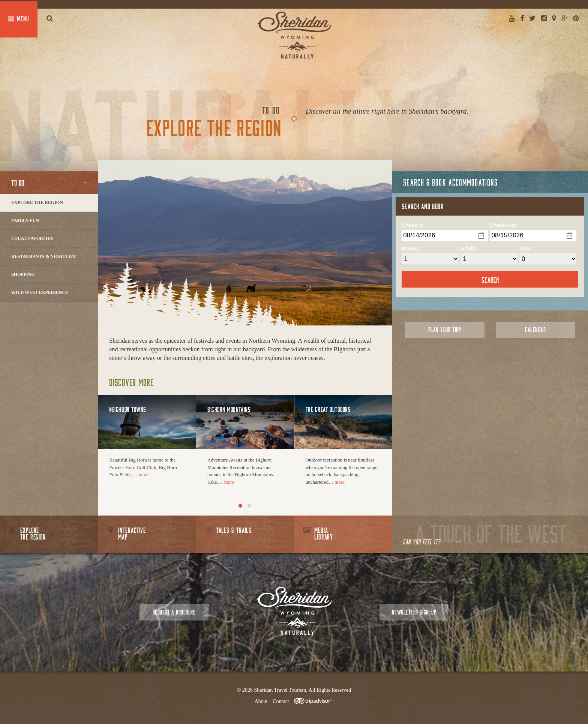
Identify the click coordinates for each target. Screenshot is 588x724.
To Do (18, 183)
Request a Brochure (174, 612)
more (144, 474)
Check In (412, 225)
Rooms (410, 249)
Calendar (535, 330)
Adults (469, 249)
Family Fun (25, 220)
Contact (281, 701)
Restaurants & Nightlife (43, 256)
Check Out (503, 225)
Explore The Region (37, 202)
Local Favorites (32, 238)
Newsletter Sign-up (414, 612)
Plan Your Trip (445, 330)
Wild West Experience (40, 292)
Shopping (23, 274)
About (261, 701)
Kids (525, 249)
